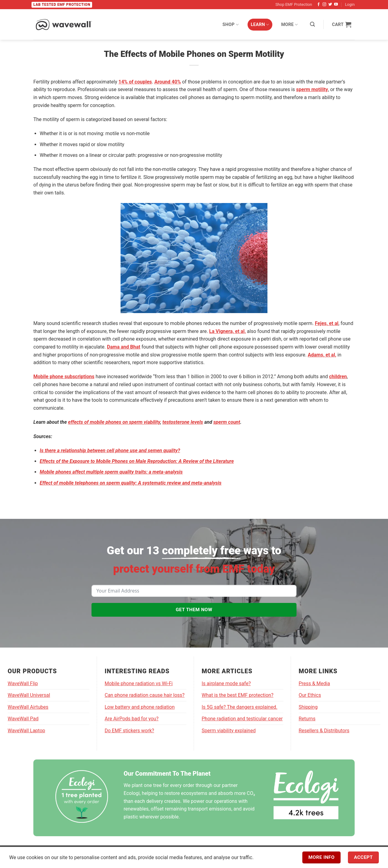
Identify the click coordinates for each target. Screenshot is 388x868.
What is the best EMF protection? (237, 695)
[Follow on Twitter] (330, 5)
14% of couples (135, 82)
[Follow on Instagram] (324, 5)
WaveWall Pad (23, 719)
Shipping (308, 707)
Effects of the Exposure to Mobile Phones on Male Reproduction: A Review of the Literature (137, 461)
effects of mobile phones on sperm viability (114, 422)
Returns (307, 719)
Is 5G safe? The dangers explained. (239, 707)
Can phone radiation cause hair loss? (145, 695)
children (338, 377)
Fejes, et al (327, 323)
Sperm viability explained (229, 731)
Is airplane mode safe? (226, 683)
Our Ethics (310, 695)
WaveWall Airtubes (28, 707)
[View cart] (342, 25)
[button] (312, 24)
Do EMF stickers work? (129, 731)
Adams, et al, (322, 355)
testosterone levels (183, 422)
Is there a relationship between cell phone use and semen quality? (110, 451)
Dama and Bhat (123, 347)
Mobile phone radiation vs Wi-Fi (139, 683)
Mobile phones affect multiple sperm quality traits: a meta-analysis (111, 472)
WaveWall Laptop (26, 731)
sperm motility (312, 89)
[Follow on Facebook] (319, 5)
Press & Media (314, 683)
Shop (231, 25)
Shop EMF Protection (294, 4)
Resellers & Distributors (324, 731)
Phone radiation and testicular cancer (242, 719)
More (289, 25)
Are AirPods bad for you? (132, 719)
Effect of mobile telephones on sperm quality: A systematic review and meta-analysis (131, 483)
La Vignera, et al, (228, 331)
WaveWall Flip (23, 683)
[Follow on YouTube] (336, 5)
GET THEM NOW (194, 610)
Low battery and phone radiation (140, 707)
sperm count (227, 422)
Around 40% (168, 82)
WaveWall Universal (29, 695)
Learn (260, 25)
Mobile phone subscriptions (64, 377)
